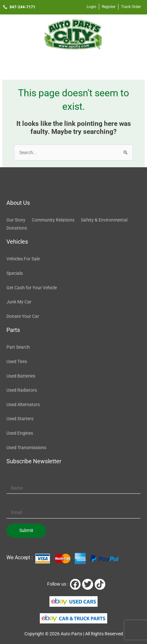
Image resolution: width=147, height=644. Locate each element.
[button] (73, 64)
